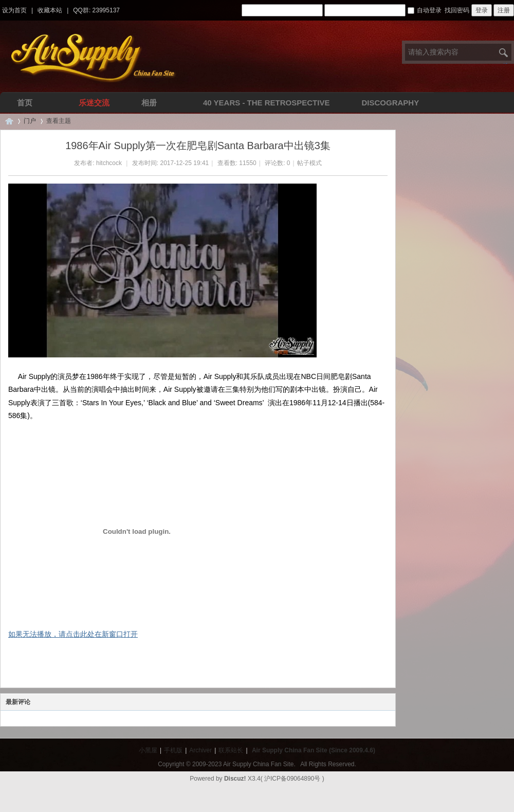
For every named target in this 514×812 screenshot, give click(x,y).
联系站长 (231, 750)
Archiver (200, 750)
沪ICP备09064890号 (292, 779)
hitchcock (109, 163)
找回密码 (457, 10)
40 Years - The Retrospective (266, 103)
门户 (30, 121)
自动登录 (425, 10)
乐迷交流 (94, 103)
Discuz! (235, 779)
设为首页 (14, 10)
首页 (25, 103)
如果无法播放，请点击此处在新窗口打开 (73, 634)
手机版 (173, 750)
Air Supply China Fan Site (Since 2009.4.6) (314, 750)
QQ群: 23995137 (96, 10)
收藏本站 (50, 10)
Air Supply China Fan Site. (259, 764)
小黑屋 (148, 750)
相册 (149, 103)
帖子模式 (309, 163)
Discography (390, 103)
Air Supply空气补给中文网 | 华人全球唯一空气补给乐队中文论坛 (9, 121)
